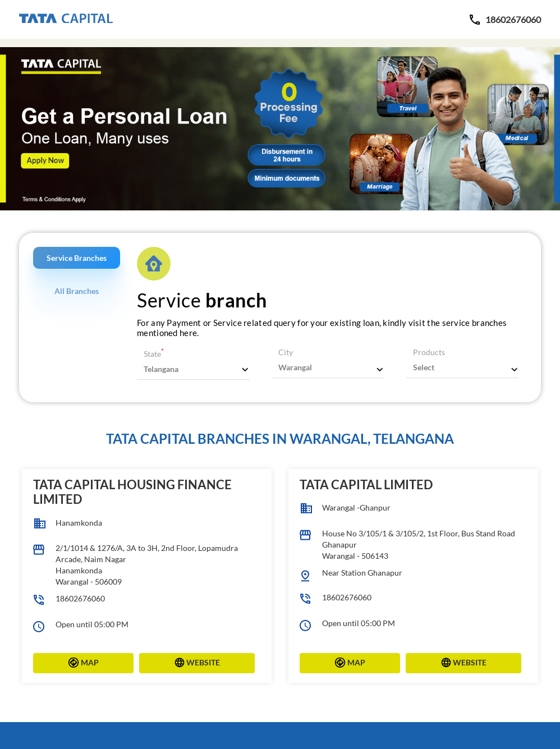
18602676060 (80, 598)
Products (429, 352)
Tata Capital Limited (366, 484)
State (154, 354)
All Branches (77, 291)
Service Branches (77, 258)
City (286, 352)
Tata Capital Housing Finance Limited (132, 492)
